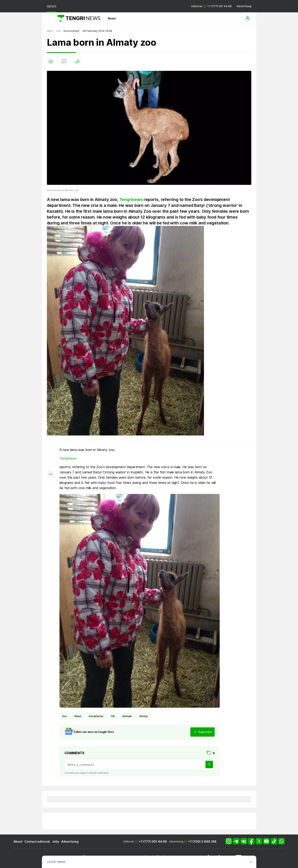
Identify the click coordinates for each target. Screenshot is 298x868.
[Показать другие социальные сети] (51, 475)
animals (127, 716)
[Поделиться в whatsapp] (51, 450)
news (78, 716)
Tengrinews (131, 200)
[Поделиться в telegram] (51, 458)
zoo (65, 716)
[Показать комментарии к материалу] (51, 488)
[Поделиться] (77, 62)
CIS (113, 716)
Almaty (144, 716)
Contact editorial (37, 841)
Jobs (56, 841)
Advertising (244, 6)
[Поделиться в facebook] (51, 466)
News (112, 18)
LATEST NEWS (56, 862)
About (18, 841)
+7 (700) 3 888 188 (202, 841)
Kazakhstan (96, 716)
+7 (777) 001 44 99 (153, 841)
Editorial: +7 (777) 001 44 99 (212, 6)
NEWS (52, 6)
